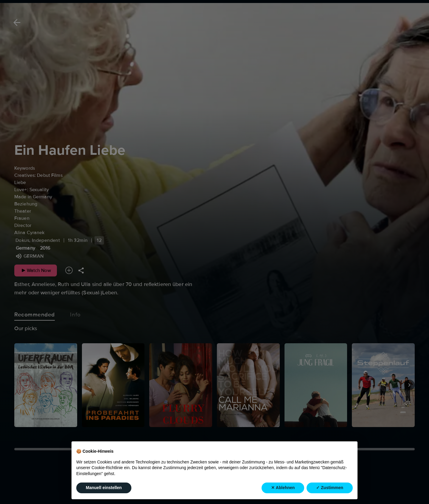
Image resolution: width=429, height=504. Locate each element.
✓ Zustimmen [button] (330, 488)
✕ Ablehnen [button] (283, 488)
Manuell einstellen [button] (104, 488)
